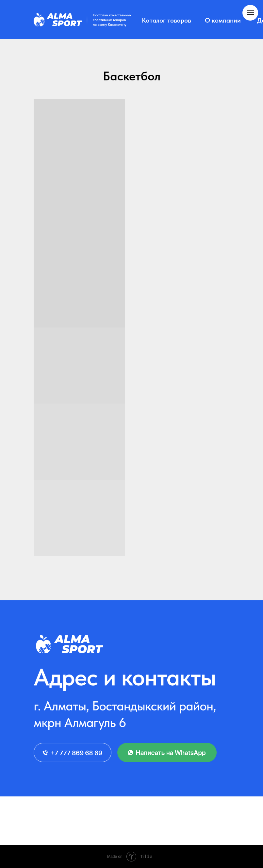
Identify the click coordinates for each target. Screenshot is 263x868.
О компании (223, 20)
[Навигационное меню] (250, 13)
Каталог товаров (166, 20)
